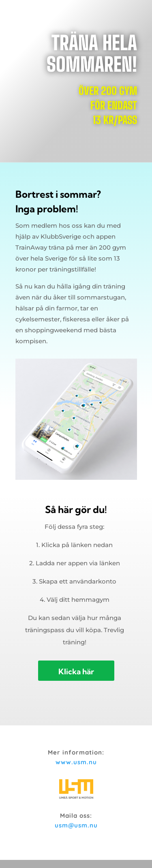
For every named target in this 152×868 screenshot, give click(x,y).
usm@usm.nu (76, 825)
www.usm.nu (76, 762)
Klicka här (76, 671)
